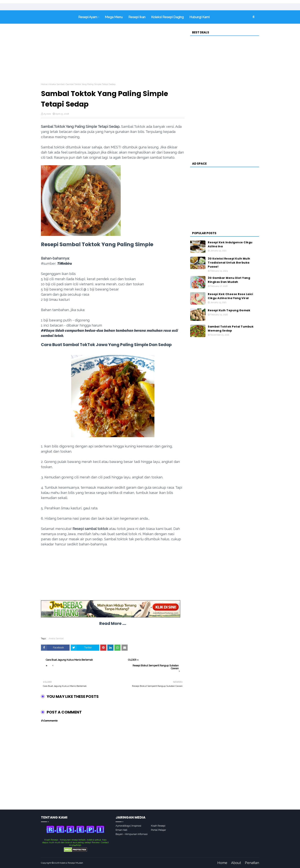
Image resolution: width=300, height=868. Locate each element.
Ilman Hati (121, 830)
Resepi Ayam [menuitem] (88, 17)
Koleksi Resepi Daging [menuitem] (167, 17)
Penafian (252, 863)
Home (44, 84)
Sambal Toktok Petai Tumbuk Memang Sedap (231, 329)
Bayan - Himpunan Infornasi (132, 834)
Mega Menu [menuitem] (114, 17)
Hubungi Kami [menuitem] (199, 17)
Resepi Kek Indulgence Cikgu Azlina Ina (230, 244)
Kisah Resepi (158, 826)
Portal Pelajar (159, 830)
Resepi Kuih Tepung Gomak (229, 310)
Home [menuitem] (58, 17)
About (236, 863)
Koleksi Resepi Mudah (71, 863)
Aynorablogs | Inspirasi (128, 826)
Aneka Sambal (57, 84)
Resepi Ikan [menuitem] (137, 17)
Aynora (47, 114)
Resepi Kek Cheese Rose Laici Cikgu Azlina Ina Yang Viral (230, 296)
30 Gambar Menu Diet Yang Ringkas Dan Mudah (229, 280)
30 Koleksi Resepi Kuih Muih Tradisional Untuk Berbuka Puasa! (229, 263)
